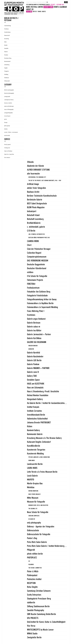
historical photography (9, 93)
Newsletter (39, 2)
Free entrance (7, 158)
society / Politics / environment (11, 132)
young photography (8, 113)
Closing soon (7, 148)
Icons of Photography (9, 109)
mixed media (7, 135)
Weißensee (7, 78)
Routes (44, 12)
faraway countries (8, 103)
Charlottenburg (7, 26)
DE (46, 2)
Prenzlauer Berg (8, 58)
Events (56, 7)
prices (6, 119)
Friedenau (6, 29)
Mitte (5, 42)
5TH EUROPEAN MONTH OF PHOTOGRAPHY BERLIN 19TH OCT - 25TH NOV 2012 (14, 8)
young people (7, 96)
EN (47, 2)
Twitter (67, 2)
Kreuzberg (6, 39)
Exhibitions (48, 7)
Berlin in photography (9, 90)
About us (30, 9)
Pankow (6, 52)
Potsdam (6, 55)
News (28, 7)
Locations (29, 12)
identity (6, 129)
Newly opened (7, 144)
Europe (6, 122)
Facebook (65, 2)
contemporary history (9, 100)
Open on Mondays (8, 151)
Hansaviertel (7, 35)
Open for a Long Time (9, 154)
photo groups (7, 126)
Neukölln (6, 48)
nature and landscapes (9, 106)
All (5, 22)
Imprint (43, 2)
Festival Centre (37, 7)
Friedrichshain (7, 32)
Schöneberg (7, 65)
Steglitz (6, 68)
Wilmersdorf (7, 81)
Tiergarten (6, 71)
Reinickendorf (7, 61)
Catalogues (35, 2)
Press (31, 2)
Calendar (63, 7)
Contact (28, 2)
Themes (39, 12)
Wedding (6, 74)
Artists (35, 12)
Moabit (6, 45)
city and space (7, 116)
